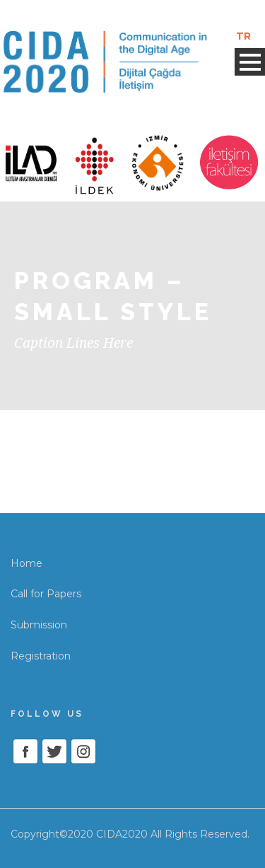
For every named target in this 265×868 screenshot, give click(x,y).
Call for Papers (46, 594)
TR (243, 36)
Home (26, 563)
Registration (41, 656)
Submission (39, 625)
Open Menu (250, 62)
